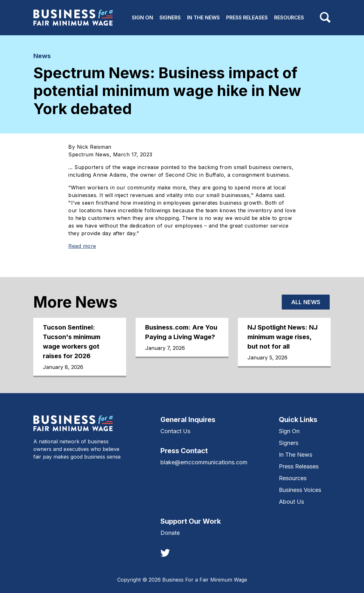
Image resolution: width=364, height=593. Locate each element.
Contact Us (175, 431)
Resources (289, 17)
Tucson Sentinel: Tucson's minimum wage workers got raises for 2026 (72, 342)
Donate (170, 533)
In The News (203, 17)
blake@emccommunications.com (204, 462)
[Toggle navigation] (325, 17)
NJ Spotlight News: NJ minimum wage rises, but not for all (283, 337)
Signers (170, 17)
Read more (82, 246)
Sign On (142, 17)
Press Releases (247, 17)
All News (306, 302)
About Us (291, 502)
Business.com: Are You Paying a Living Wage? (181, 332)
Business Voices (300, 490)
